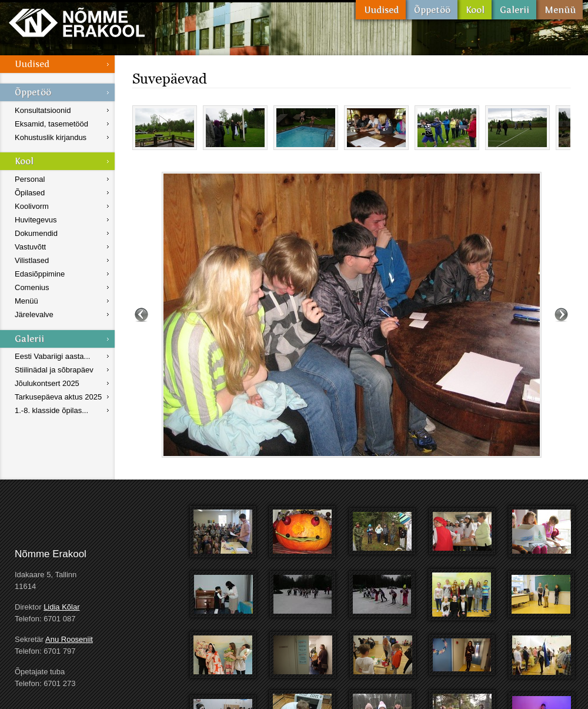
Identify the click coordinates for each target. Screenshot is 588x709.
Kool (475, 10)
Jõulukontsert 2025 (47, 383)
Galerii (514, 10)
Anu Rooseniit (69, 639)
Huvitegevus (36, 220)
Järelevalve (34, 314)
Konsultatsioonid (43, 110)
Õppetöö (432, 10)
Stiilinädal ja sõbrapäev (54, 370)
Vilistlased (32, 260)
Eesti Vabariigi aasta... (52, 356)
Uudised (381, 10)
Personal (30, 179)
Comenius (32, 287)
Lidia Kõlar (61, 607)
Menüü (559, 10)
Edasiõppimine (40, 274)
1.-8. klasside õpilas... (51, 410)
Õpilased (30, 193)
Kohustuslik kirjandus (51, 137)
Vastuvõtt (30, 247)
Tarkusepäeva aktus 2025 (58, 397)
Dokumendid (36, 233)
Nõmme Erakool (77, 22)
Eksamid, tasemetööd (51, 124)
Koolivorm (32, 206)
